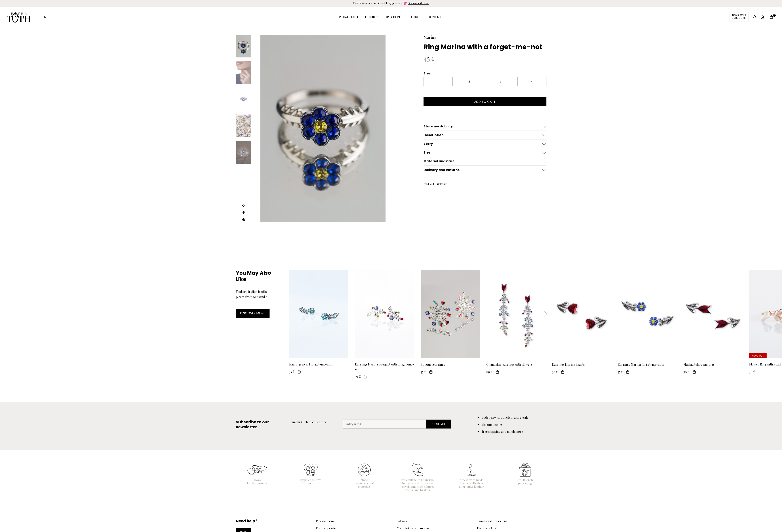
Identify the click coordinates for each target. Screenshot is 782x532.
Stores (415, 17)
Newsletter (739, 17)
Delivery (402, 521)
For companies (327, 528)
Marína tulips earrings (699, 364)
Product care (325, 521)
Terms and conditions (492, 521)
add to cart (485, 102)
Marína (430, 37)
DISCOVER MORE (253, 313)
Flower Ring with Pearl (765, 364)
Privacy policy (487, 528)
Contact (435, 17)
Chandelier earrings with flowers (509, 364)
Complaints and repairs (413, 528)
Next (545, 314)
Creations (393, 17)
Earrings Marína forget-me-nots (641, 364)
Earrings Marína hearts (568, 364)
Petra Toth (19, 17)
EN (44, 17)
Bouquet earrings (433, 364)
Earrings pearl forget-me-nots (311, 364)
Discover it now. (418, 3)
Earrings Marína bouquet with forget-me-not (384, 367)
